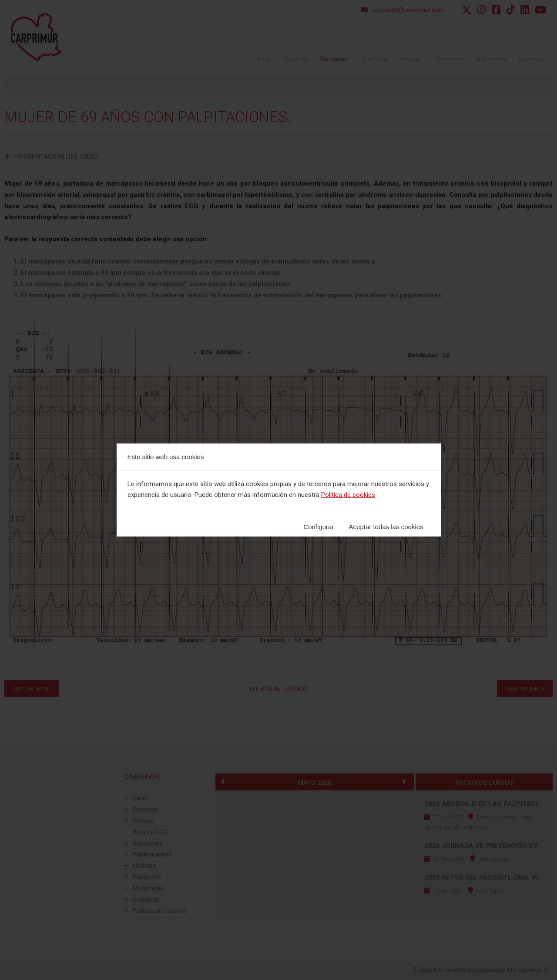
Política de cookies (348, 495)
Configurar (319, 527)
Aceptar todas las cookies (386, 527)
